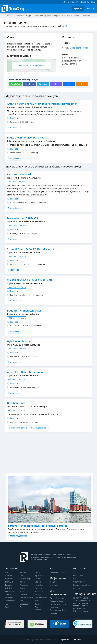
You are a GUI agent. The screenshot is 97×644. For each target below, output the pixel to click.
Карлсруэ (8, 594)
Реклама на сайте (58, 610)
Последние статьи (58, 572)
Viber (56, 84)
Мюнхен (8, 576)
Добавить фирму (57, 601)
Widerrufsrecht (79, 582)
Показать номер (80, 48)
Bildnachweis (78, 576)
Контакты (54, 585)
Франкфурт (40, 576)
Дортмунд (9, 582)
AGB (75, 579)
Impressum (77, 588)
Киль (22, 601)
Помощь (54, 613)
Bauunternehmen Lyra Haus (24, 311)
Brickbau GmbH (17, 403)
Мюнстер (39, 591)
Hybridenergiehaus (19, 341)
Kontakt (76, 572)
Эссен (22, 582)
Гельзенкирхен (41, 598)
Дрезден (8, 585)
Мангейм (24, 594)
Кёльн (22, 576)
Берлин (23, 572)
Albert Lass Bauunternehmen (25, 372)
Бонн (22, 591)
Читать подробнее (18, 536)
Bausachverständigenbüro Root (26, 138)
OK (82, 84)
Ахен (37, 601)
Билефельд (9, 591)
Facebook (29, 84)
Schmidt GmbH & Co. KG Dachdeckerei (30, 249)
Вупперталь (40, 588)
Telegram (43, 84)
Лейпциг (39, 579)
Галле (7, 604)
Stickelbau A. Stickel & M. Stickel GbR (29, 280)
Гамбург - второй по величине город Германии (38, 526)
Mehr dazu (84, 611)
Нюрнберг (39, 585)
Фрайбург (39, 604)
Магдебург (24, 604)
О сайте (53, 582)
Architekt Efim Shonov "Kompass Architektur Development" (43, 104)
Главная (8, 16)
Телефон (13, 118)
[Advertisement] (50, 454)
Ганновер (24, 585)
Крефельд (9, 607)
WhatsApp (16, 84)
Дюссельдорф (26, 579)
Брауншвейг (10, 601)
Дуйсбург (8, 588)
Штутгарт (9, 579)
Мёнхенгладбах (26, 598)
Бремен (38, 582)
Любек (23, 607)
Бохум (22, 588)
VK (69, 84)
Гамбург (38, 572)
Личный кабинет (57, 598)
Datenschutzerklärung (82, 585)
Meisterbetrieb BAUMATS (22, 218)
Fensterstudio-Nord (19, 174)
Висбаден (9, 598)
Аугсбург (39, 594)
